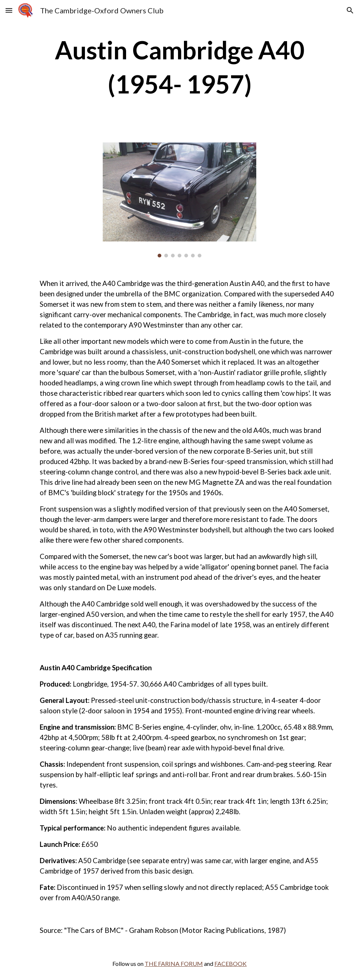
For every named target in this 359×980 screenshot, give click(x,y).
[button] (9, 10)
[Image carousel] (179, 200)
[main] (179, 67)
